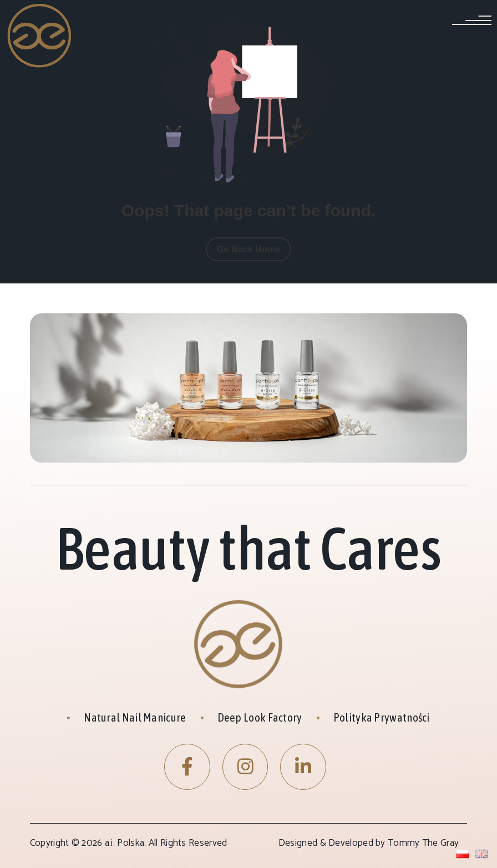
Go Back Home (248, 249)
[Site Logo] (40, 35)
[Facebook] (187, 767)
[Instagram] (245, 767)
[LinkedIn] (303, 767)
